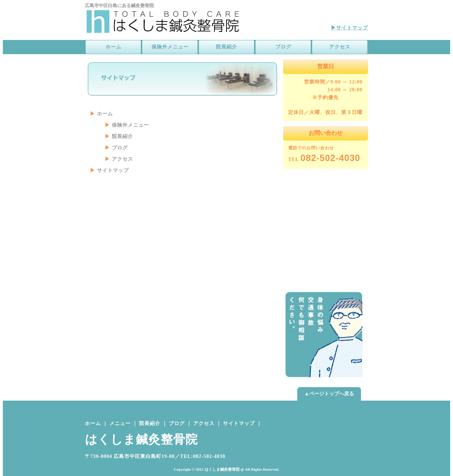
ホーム (113, 47)
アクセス (340, 47)
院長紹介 (226, 47)
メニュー (120, 423)
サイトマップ (113, 170)
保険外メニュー (170, 47)
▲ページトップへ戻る (329, 394)
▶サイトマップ (349, 28)
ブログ (283, 47)
